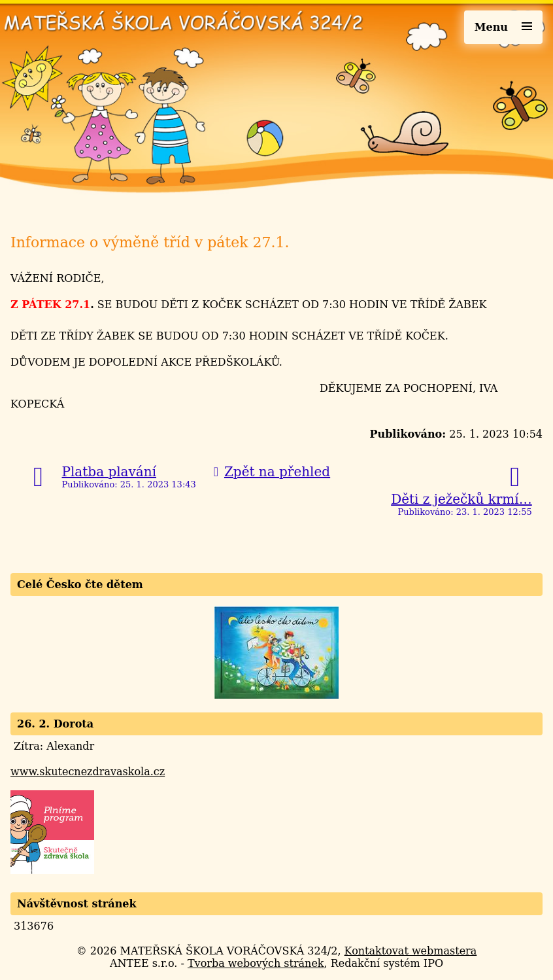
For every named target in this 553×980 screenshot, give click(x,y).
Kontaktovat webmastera (411, 951)
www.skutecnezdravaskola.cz (88, 772)
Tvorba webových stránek (256, 963)
